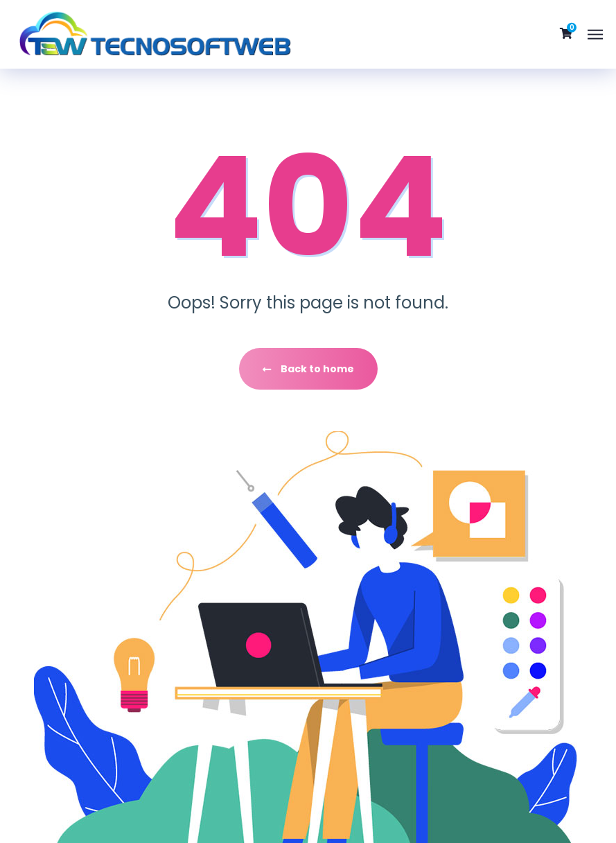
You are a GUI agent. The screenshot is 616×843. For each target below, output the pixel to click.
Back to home (308, 369)
